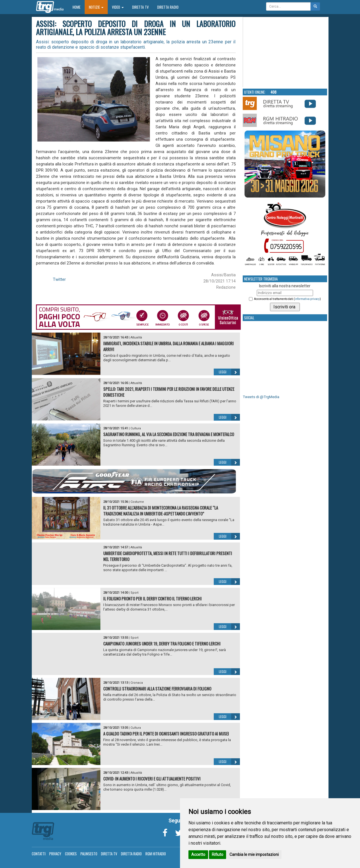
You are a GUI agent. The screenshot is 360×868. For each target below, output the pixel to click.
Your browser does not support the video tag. (285, 52)
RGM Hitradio (156, 854)
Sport (134, 593)
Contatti (39, 854)
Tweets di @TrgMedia (261, 397)
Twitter (59, 279)
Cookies (71, 854)
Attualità (136, 337)
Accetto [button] (198, 854)
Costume (137, 502)
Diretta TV (140, 7)
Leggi (229, 372)
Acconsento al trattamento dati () (287, 299)
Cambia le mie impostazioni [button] (254, 854)
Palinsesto (89, 854)
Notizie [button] (96, 7)
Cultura (136, 428)
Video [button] (118, 7)
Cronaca (137, 683)
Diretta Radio (168, 7)
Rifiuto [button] (218, 854)
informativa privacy (307, 299)
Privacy (55, 854)
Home (79, 7)
